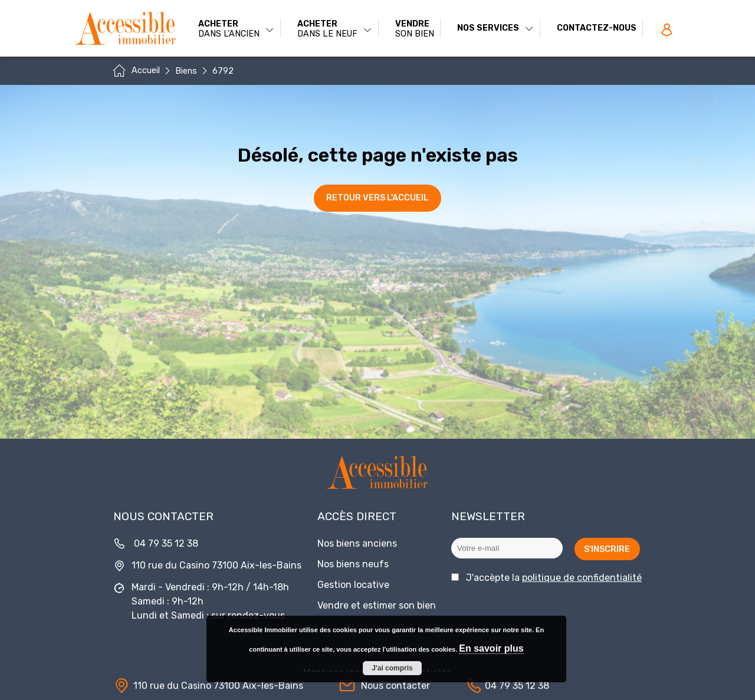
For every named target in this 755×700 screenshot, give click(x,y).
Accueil (146, 70)
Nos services (495, 28)
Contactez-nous (597, 28)
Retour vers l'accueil (377, 198)
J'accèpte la (554, 578)
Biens (186, 71)
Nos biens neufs (353, 564)
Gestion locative (353, 585)
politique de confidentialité (582, 578)
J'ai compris (392, 668)
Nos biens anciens (357, 543)
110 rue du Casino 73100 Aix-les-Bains (216, 565)
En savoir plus (491, 648)
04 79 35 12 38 (166, 543)
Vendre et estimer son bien (377, 605)
